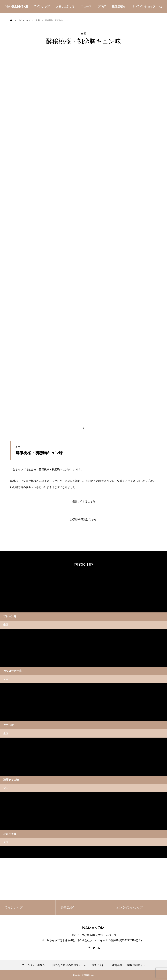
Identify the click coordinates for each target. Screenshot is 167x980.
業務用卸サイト (136, 965)
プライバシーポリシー (35, 965)
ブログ (102, 6)
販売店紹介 (119, 6)
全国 (83, 34)
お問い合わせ (99, 965)
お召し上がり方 (65, 6)
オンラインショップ (144, 6)
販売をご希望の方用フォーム (69, 965)
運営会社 (117, 965)
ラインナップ (42, 6)
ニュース (86, 6)
